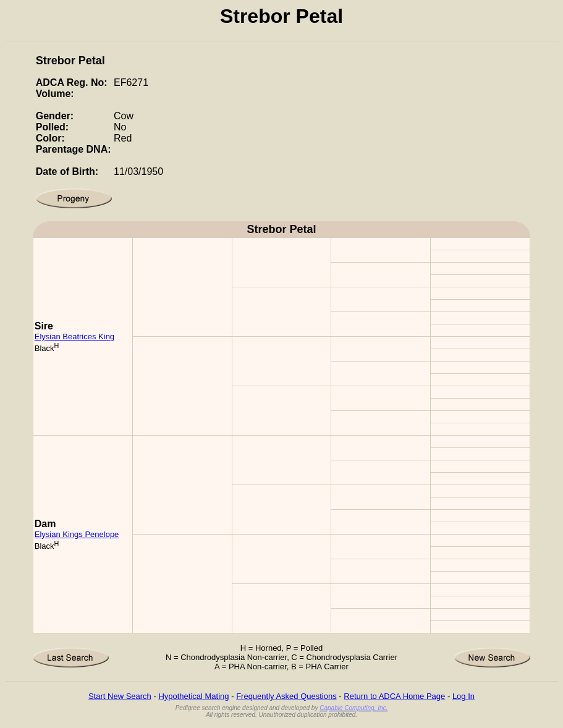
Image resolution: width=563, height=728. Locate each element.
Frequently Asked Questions (286, 696)
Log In (464, 696)
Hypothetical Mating (193, 696)
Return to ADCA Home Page (394, 696)
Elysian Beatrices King (74, 336)
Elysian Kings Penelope (77, 534)
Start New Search (120, 696)
